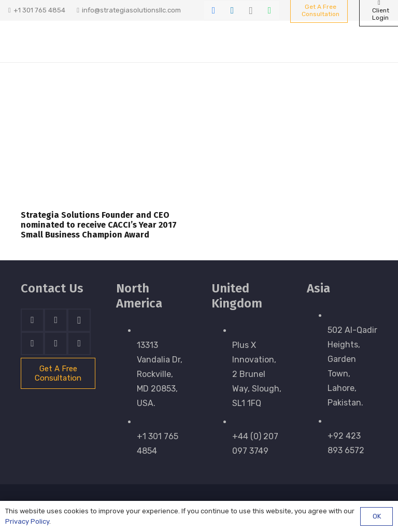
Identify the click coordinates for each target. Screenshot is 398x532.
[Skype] (32, 344)
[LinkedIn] (232, 10)
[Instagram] (251, 10)
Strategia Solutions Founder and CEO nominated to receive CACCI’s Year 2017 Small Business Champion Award (99, 225)
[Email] (79, 344)
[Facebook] (214, 10)
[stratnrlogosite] (61, 41)
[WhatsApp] (269, 10)
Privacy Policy (27, 521)
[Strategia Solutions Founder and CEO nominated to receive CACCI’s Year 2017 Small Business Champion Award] (104, 144)
